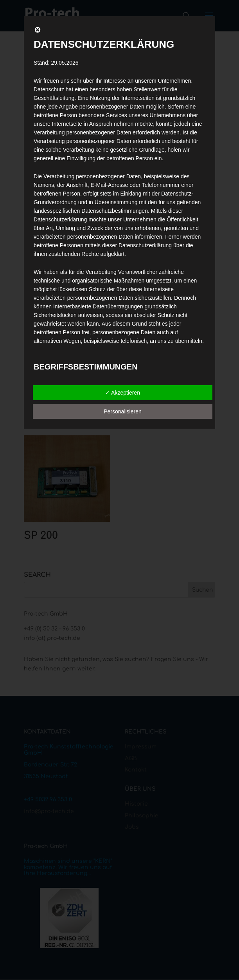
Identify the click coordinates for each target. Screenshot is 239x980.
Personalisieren (123, 411)
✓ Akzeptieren (123, 393)
